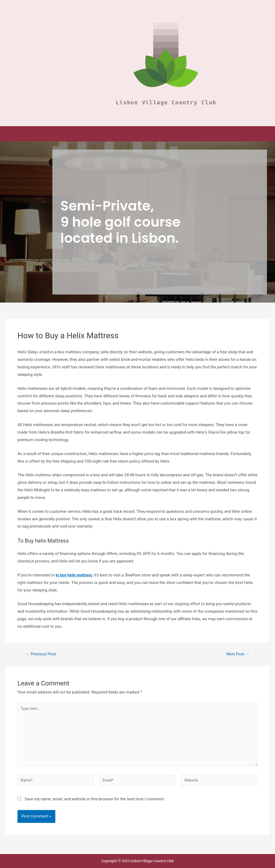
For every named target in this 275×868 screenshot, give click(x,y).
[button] (188, 134)
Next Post (237, 654)
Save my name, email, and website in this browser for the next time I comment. (95, 802)
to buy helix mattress (75, 575)
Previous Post (42, 654)
